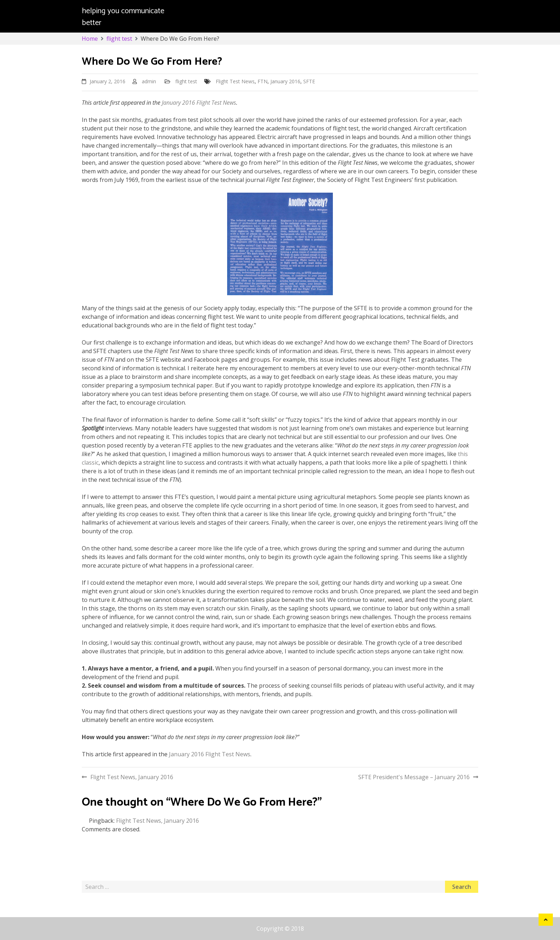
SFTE (309, 81)
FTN (262, 81)
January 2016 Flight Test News (199, 103)
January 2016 (285, 81)
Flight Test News (235, 81)
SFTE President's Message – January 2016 (414, 777)
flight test (186, 81)
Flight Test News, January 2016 (132, 777)
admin (149, 81)
